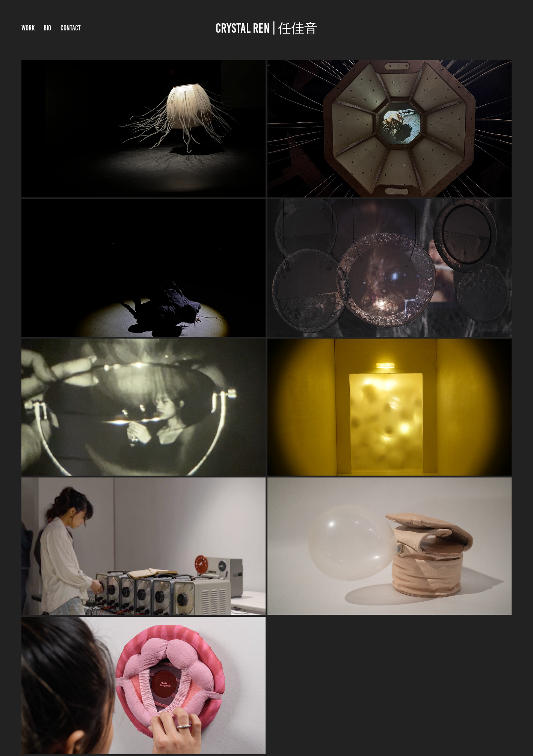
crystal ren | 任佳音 (266, 28)
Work (28, 28)
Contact (71, 28)
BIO (47, 28)
